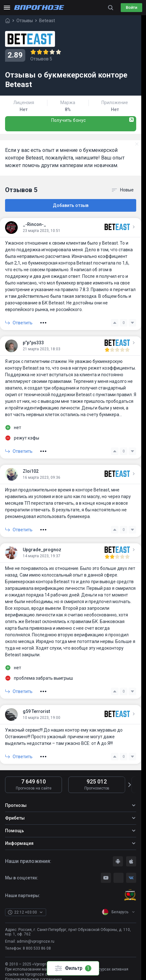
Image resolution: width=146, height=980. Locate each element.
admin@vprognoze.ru (36, 941)
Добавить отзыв (71, 205)
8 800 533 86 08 (37, 948)
